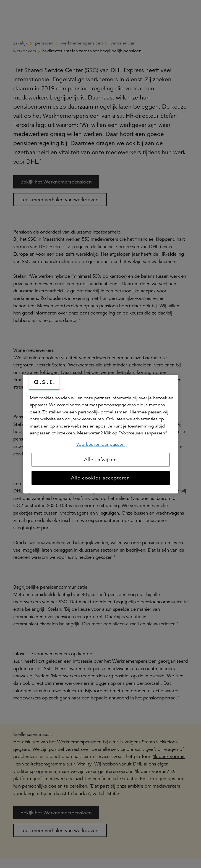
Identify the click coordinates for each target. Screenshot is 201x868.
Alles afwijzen (100, 460)
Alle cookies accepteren (100, 478)
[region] (101, 434)
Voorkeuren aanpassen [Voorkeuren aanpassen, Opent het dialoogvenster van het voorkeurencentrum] (101, 444)
